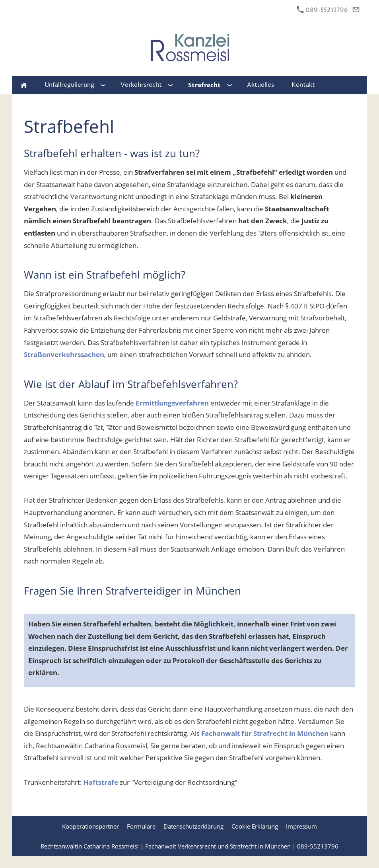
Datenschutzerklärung (193, 826)
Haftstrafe (101, 782)
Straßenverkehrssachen (64, 354)
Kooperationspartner (90, 826)
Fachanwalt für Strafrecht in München (265, 733)
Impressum (301, 826)
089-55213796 (323, 10)
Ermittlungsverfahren (172, 403)
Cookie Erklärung (255, 826)
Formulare (141, 826)
